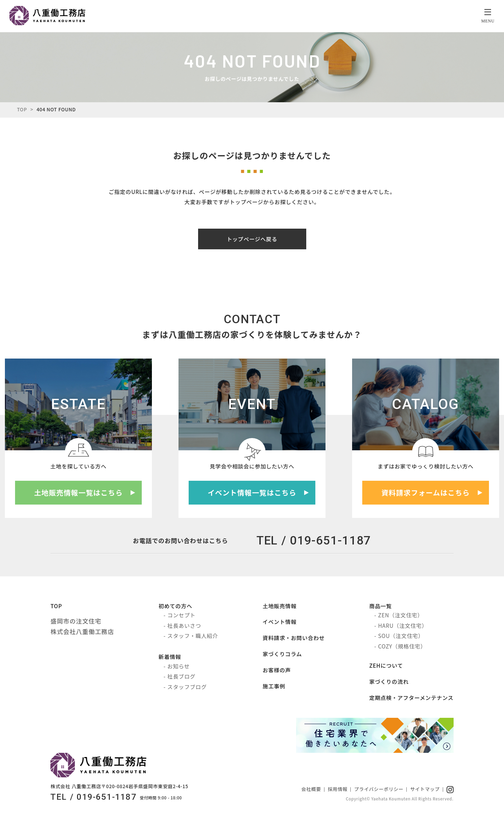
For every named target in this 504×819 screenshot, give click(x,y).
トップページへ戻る (252, 240)
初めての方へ (176, 607)
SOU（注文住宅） (401, 637)
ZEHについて (386, 666)
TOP (22, 110)
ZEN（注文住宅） (400, 616)
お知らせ (178, 667)
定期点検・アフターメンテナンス (411, 699)
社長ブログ (181, 678)
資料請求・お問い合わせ (294, 639)
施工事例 (274, 687)
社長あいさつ (184, 626)
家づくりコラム (282, 655)
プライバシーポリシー (379, 790)
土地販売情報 (280, 607)
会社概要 (311, 790)
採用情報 (338, 790)
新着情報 (170, 658)
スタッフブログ (187, 688)
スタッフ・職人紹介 (193, 637)
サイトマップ (425, 790)
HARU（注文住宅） (403, 626)
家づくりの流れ (389, 682)
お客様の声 (277, 671)
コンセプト (181, 616)
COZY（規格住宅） (402, 647)
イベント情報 (280, 623)
